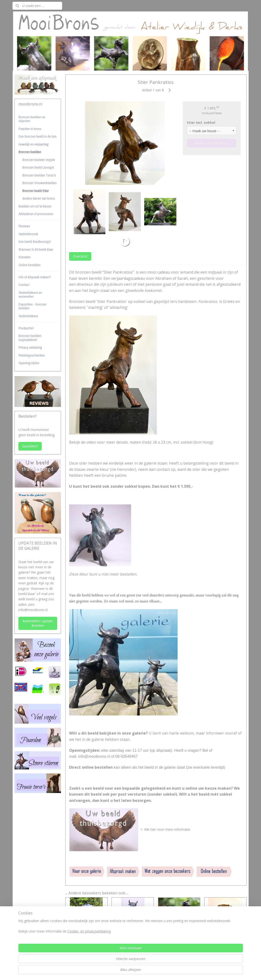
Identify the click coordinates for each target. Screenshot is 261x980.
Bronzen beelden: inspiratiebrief (30, 338)
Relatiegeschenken (32, 355)
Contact (24, 285)
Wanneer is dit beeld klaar (36, 249)
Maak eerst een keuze (212, 143)
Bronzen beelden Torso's (39, 175)
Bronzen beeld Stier (36, 191)
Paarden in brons (30, 129)
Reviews (24, 226)
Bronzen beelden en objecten (32, 119)
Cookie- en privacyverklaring (83, 968)
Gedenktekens (28, 316)
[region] (99, 963)
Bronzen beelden (30, 152)
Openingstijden (29, 363)
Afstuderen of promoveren (36, 214)
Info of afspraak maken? (35, 277)
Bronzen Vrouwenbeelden (40, 183)
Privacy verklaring (30, 347)
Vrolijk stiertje (179, 936)
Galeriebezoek (28, 234)
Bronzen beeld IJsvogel (38, 167)
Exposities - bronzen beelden (33, 306)
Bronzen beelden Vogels (39, 160)
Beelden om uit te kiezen (35, 206)
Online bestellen (30, 265)
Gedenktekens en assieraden (30, 295)
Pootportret (26, 328)
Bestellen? (30, 446)
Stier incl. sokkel (201, 122)
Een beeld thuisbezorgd (35, 241)
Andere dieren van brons (39, 198)
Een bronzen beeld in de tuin (38, 136)
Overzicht (80, 256)
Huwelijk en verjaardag (34, 144)
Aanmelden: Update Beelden (38, 623)
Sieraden (25, 257)
